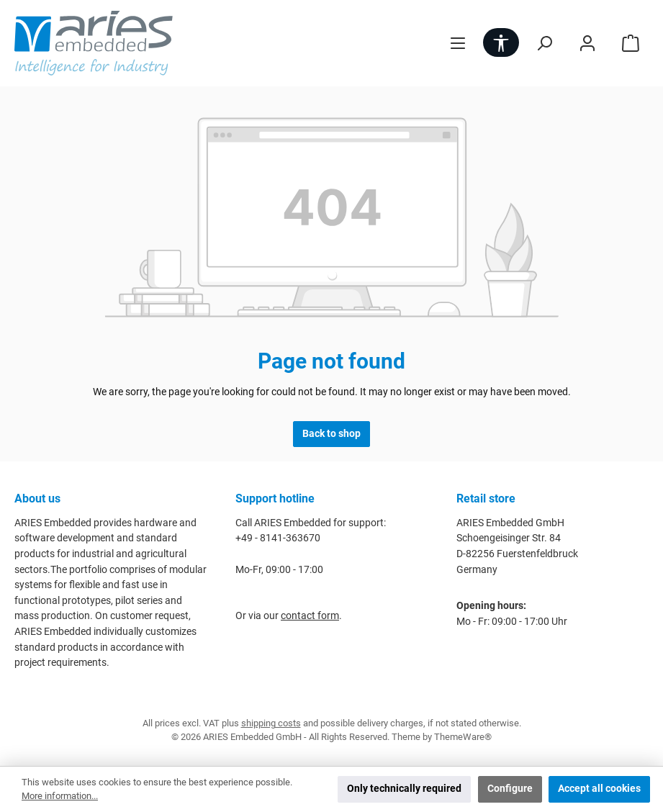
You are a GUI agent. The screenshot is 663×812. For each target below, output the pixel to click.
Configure (510, 789)
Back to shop (331, 434)
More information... (60, 796)
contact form (310, 616)
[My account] (587, 43)
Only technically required (404, 789)
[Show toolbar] (501, 42)
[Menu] (458, 43)
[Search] (544, 43)
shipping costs (271, 723)
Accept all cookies (599, 789)
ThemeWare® (463, 737)
